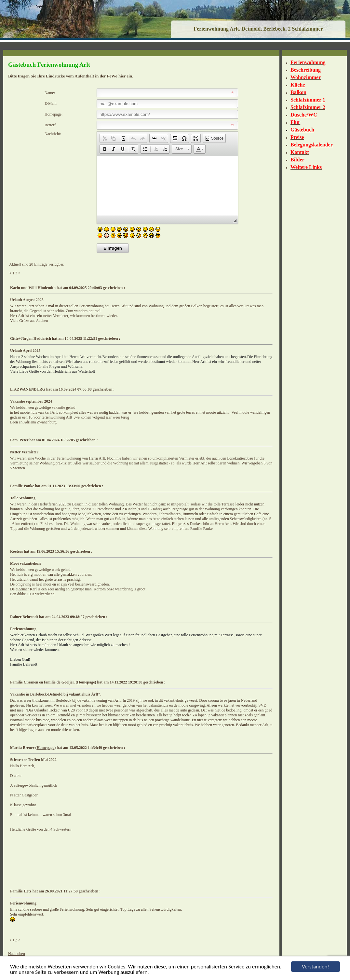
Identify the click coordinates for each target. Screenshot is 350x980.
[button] (104, 138)
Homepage (86, 682)
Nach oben (17, 954)
